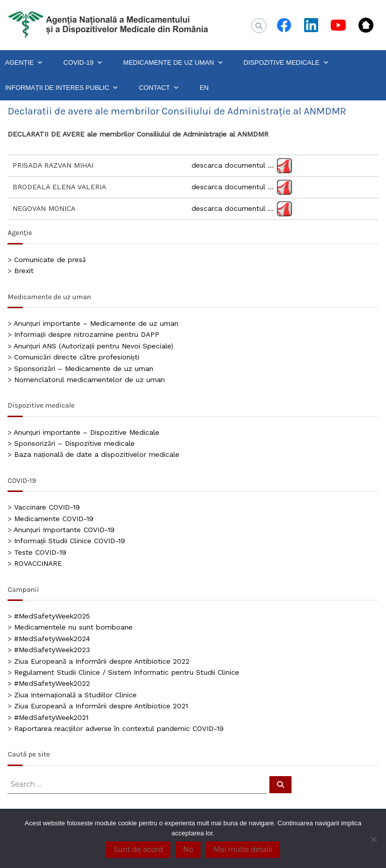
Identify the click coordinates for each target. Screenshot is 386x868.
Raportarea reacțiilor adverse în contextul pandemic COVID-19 (119, 728)
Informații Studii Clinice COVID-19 (70, 541)
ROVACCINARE (38, 563)
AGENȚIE (24, 63)
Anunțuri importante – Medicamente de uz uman (96, 323)
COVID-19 (83, 63)
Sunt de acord (138, 849)
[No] (373, 839)
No (188, 849)
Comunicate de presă (50, 260)
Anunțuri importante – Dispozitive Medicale (86, 432)
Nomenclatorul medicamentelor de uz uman (89, 380)
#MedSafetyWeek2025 (52, 616)
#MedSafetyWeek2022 (52, 683)
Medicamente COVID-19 (54, 519)
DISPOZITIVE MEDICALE (286, 63)
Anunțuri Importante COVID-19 (64, 530)
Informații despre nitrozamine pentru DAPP (87, 334)
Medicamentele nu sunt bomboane (73, 627)
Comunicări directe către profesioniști (77, 357)
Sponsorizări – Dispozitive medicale (74, 443)
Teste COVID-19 (40, 552)
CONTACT (159, 88)
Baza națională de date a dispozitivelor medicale (97, 454)
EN (204, 88)
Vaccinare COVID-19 (47, 507)
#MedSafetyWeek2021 (51, 717)
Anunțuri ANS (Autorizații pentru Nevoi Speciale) (93, 346)
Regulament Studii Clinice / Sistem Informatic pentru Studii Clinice (127, 672)
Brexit (24, 271)
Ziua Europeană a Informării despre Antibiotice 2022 (102, 661)
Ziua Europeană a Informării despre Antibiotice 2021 (101, 706)
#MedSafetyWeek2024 (52, 639)
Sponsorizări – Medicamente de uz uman (83, 368)
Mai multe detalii (243, 849)
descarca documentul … (233, 165)
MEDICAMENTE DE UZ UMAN (173, 63)
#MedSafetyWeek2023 (52, 650)
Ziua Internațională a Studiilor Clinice (75, 695)
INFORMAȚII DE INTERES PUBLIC (62, 88)
